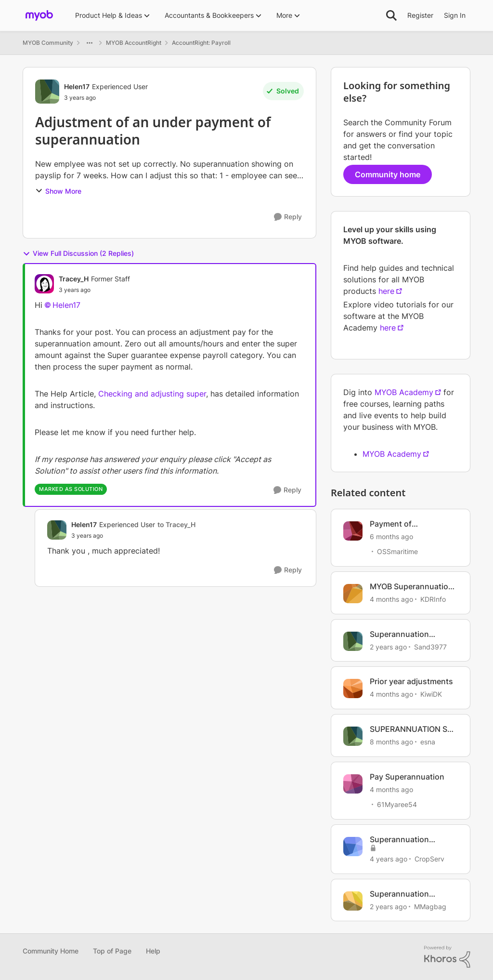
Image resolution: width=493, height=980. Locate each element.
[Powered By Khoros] (447, 957)
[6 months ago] (391, 536)
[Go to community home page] (39, 15)
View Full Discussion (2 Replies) (78, 253)
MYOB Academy (404, 392)
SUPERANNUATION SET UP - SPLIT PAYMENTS (413, 729)
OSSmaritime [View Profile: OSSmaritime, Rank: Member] (397, 551)
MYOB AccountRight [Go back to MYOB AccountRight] (134, 43)
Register (420, 15)
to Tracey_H (176, 524)
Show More (58, 191)
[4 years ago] (389, 859)
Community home (388, 174)
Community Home (51, 951)
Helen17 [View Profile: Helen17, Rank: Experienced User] (77, 86)
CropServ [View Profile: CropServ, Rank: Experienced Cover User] (429, 859)
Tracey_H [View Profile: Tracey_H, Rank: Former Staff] (74, 279)
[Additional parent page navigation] (90, 43)
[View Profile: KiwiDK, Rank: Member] (353, 689)
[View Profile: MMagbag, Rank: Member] (353, 901)
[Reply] (288, 217)
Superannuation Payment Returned (404, 840)
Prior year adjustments (411, 681)
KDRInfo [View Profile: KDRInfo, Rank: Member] (433, 599)
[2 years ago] (388, 646)
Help (153, 951)
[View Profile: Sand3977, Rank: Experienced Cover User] (353, 641)
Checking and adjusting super (152, 394)
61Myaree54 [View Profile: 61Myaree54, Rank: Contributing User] (397, 804)
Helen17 (66, 305)
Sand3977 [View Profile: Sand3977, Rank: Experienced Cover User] (430, 646)
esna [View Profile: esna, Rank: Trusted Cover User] (428, 742)
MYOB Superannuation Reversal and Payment (411, 587)
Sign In (455, 15)
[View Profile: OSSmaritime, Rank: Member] (353, 531)
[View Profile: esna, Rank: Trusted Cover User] (353, 736)
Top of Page (112, 951)
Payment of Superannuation (399, 524)
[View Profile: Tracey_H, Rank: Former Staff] (44, 284)
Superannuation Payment (399, 634)
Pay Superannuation (407, 777)
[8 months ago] (391, 742)
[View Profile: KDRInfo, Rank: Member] (353, 594)
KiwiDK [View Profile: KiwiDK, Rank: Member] (431, 694)
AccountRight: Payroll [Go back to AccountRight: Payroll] (201, 43)
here (386, 291)
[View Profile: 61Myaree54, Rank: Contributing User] (353, 784)
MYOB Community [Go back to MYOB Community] (48, 43)
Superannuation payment (399, 894)
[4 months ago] (391, 599)
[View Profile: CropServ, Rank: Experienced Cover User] (353, 847)
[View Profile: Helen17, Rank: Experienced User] (47, 92)
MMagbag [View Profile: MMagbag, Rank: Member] (430, 906)
